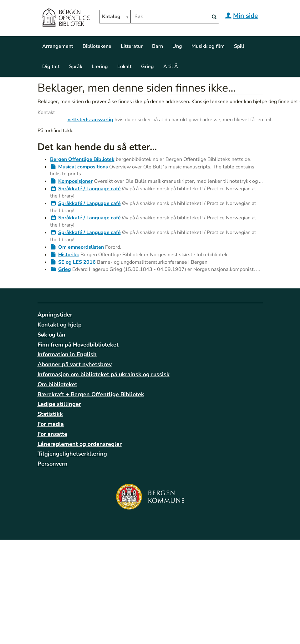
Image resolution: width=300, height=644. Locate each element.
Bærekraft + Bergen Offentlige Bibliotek (91, 394)
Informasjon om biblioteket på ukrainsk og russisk (104, 374)
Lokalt (125, 67)
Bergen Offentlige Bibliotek (82, 159)
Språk (76, 67)
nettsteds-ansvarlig (90, 120)
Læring (100, 67)
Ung (177, 46)
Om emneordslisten (81, 247)
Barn (158, 46)
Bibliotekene (97, 46)
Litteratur (132, 46)
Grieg (147, 67)
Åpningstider (55, 315)
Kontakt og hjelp (60, 325)
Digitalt (51, 67)
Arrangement (58, 46)
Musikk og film (208, 46)
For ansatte (52, 434)
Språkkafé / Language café (89, 189)
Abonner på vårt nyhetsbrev (75, 364)
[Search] (214, 17)
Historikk (69, 255)
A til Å (171, 67)
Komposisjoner (75, 181)
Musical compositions (83, 167)
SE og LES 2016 (77, 262)
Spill (239, 46)
